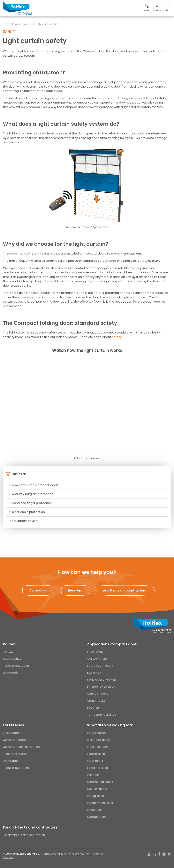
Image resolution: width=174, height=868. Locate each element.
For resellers (14, 725)
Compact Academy (17, 740)
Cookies (98, 854)
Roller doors (95, 761)
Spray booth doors (100, 666)
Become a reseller (15, 754)
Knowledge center (23, 24)
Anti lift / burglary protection (33, 494)
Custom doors (97, 789)
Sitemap (8, 857)
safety (117, 337)
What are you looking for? (110, 725)
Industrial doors (98, 747)
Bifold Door (95, 810)
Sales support (12, 733)
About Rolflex (12, 659)
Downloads (11, 673)
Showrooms (95, 652)
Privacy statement (80, 854)
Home (6, 24)
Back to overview (88, 458)
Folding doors (96, 754)
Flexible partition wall (102, 680)
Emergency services (101, 687)
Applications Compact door (112, 644)
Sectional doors (98, 768)
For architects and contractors (30, 827)
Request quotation (16, 666)
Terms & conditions (54, 854)
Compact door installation (21, 747)
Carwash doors (98, 694)
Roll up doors (96, 796)
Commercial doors (100, 782)
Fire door (93, 775)
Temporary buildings (102, 715)
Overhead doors (98, 740)
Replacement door (100, 803)
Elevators (93, 708)
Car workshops (97, 659)
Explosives (94, 673)
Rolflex (9, 644)
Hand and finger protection (32, 503)
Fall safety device (25, 521)
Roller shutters (97, 733)
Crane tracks (96, 701)
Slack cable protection (28, 512)
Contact (9, 652)
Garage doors (97, 817)
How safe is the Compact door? (35, 485)
